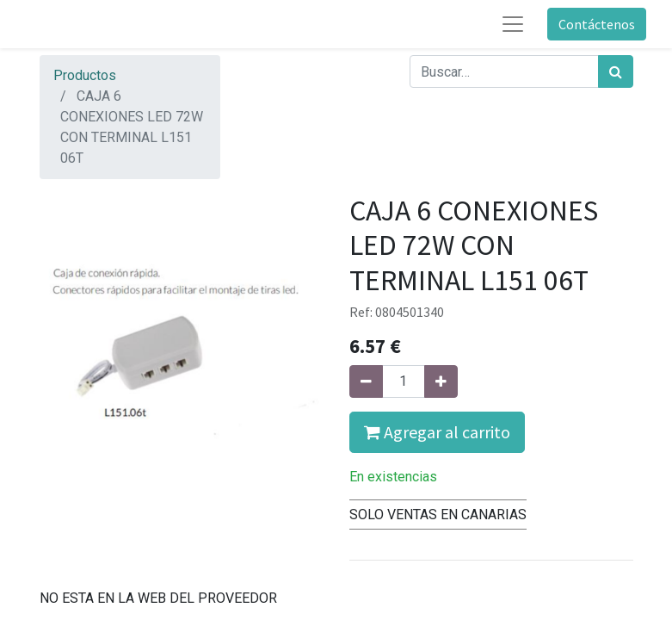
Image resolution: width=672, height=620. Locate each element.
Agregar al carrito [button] (437, 432)
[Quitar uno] (366, 381)
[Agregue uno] (441, 381)
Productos (85, 75)
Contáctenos (597, 24)
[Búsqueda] (616, 71)
